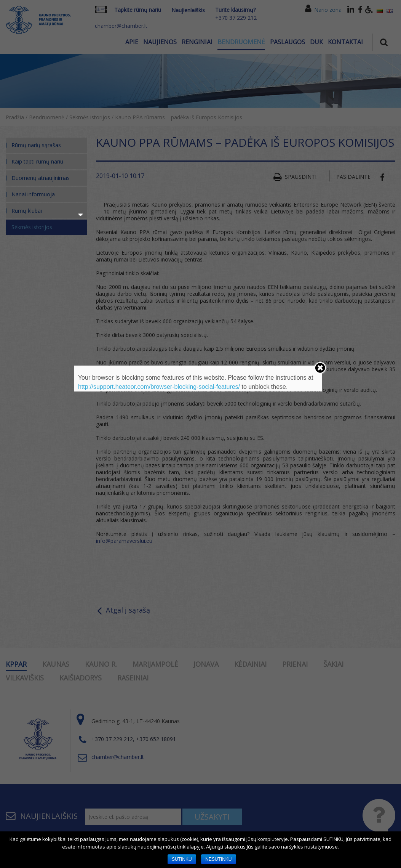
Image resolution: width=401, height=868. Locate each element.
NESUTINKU (218, 859)
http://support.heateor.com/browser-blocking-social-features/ (159, 387)
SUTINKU (182, 859)
